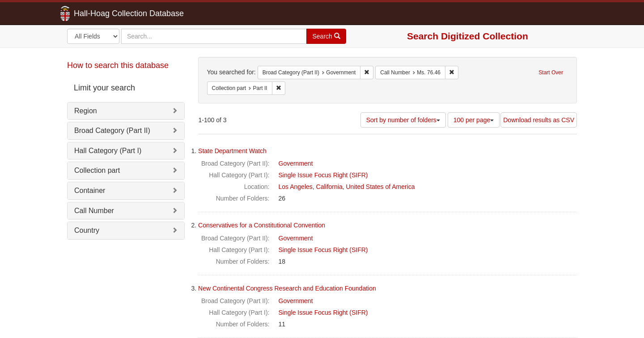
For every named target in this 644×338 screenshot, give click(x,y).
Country (87, 230)
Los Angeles (296, 187)
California (329, 187)
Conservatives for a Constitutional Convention (262, 225)
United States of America (381, 187)
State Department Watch (232, 151)
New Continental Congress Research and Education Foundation (287, 288)
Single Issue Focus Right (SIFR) (323, 175)
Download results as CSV (539, 120)
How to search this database (118, 65)
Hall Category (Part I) (108, 151)
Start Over (551, 73)
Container (90, 190)
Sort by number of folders (403, 120)
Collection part (97, 170)
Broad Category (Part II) (112, 130)
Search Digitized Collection (468, 36)
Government (296, 163)
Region (86, 111)
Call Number (94, 211)
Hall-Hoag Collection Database (101, 13)
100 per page (474, 120)
